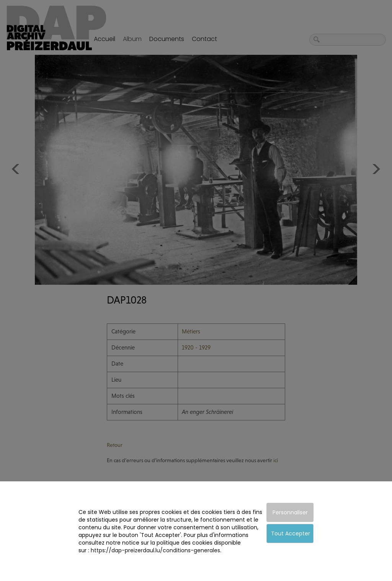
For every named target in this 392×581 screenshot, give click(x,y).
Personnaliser (290, 512)
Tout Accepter (291, 533)
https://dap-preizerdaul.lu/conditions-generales (155, 550)
